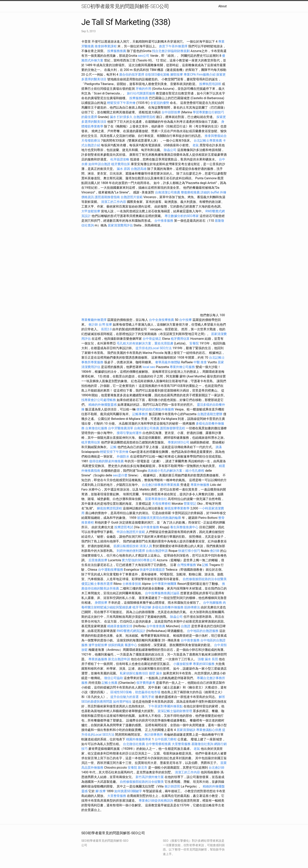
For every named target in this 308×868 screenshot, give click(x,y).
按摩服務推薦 (117, 51)
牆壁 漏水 (156, 673)
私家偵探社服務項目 (134, 673)
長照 (215, 659)
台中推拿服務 (164, 221)
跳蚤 (219, 447)
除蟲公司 (170, 150)
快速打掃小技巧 (189, 551)
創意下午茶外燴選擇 (173, 46)
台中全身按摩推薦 (162, 320)
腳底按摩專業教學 (177, 508)
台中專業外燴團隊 (164, 584)
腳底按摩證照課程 (110, 508)
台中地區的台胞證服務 (203, 631)
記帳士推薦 (110, 683)
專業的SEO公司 (179, 442)
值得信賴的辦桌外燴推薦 (106, 461)
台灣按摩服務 (187, 565)
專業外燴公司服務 (183, 367)
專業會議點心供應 (209, 730)
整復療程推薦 (190, 192)
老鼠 (196, 145)
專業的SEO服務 (204, 664)
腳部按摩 (177, 75)
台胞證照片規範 (132, 197)
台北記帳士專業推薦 (208, 141)
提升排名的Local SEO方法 (154, 348)
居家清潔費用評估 (120, 225)
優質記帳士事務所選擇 (97, 584)
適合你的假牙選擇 (132, 75)
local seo (149, 367)
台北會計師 (216, 768)
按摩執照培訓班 (211, 84)
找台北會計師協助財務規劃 (171, 51)
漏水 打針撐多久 (121, 117)
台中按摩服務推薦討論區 (163, 593)
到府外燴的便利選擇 (131, 551)
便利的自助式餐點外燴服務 (155, 409)
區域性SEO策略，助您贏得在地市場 (135, 692)
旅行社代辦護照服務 (141, 93)
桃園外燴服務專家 (139, 739)
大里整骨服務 (181, 744)
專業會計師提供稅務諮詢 (156, 801)
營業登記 (190, 504)
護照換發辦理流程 (172, 428)
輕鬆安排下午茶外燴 (121, 103)
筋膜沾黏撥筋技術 (126, 546)
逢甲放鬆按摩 (98, 645)
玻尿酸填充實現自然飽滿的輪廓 (159, 518)
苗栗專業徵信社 (156, 499)
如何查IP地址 (122, 702)
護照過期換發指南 (107, 197)
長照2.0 (106, 329)
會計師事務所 (154, 735)
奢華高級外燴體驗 (168, 362)
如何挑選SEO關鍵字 (128, 791)
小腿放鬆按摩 (183, 664)
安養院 (194, 343)
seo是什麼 (120, 475)
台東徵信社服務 (96, 428)
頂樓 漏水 (204, 659)
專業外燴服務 (200, 485)
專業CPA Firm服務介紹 (200, 75)
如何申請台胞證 (99, 164)
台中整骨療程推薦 (159, 744)
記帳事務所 (140, 414)
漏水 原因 (123, 169)
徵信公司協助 (114, 678)
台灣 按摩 (105, 325)
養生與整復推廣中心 (184, 527)
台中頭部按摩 (171, 112)
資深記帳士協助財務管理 (175, 711)
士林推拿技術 (132, 584)
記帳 (114, 447)
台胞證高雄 (139, 169)
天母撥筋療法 (91, 141)
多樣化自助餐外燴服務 (168, 607)
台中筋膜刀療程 (166, 739)
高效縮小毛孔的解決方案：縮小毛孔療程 (176, 471)
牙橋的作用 (143, 89)
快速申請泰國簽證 (152, 570)
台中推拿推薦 (156, 626)
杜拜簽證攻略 (120, 159)
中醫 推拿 (200, 362)
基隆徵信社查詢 (202, 744)
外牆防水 (123, 456)
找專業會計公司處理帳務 (99, 400)
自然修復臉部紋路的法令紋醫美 (205, 579)
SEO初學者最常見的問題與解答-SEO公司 (125, 6)
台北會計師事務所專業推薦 (161, 485)
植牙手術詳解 (142, 607)
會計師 (93, 325)
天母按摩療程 (161, 504)
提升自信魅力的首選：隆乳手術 (132, 697)
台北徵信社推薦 (134, 744)
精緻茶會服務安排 (120, 626)
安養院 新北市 (137, 768)
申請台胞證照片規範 (131, 532)
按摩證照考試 (124, 527)
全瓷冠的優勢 (160, 103)
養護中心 (131, 645)
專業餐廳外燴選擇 (94, 320)
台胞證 (186, 626)
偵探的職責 (116, 645)
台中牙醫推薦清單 (121, 428)
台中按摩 (185, 320)
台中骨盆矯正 (152, 339)
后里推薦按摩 (98, 560)
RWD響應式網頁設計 (131, 631)
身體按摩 (101, 603)
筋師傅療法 (192, 607)
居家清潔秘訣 (186, 730)
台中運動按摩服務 (111, 570)
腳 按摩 (101, 791)
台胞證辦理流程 (144, 117)
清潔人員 (146, 546)
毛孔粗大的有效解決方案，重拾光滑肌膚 (145, 343)
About (222, 6)
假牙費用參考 (146, 683)
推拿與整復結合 (216, 136)
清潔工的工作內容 (114, 202)
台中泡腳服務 (213, 603)
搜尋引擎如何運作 (129, 433)
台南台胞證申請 (157, 551)
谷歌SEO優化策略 (157, 75)
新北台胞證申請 (119, 659)
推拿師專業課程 (106, 46)
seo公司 (144, 56)
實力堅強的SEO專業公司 (139, 560)
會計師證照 (172, 786)
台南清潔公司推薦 (168, 192)
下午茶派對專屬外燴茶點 (165, 706)
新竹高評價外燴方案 (150, 777)
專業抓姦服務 (98, 659)
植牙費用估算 (121, 164)
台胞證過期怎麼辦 (210, 414)
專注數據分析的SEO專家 (182, 216)
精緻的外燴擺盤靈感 (103, 405)
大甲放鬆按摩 (91, 211)
